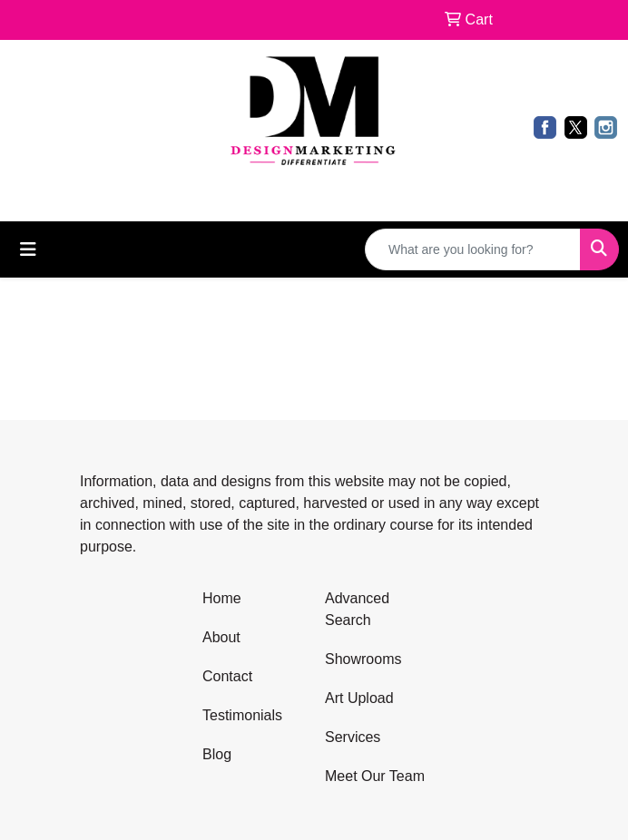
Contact (227, 676)
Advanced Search (357, 609)
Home (222, 598)
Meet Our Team (375, 776)
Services (353, 737)
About (221, 637)
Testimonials (242, 715)
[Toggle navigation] (28, 249)
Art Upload (359, 698)
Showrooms (363, 659)
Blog (217, 754)
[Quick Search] (473, 249)
